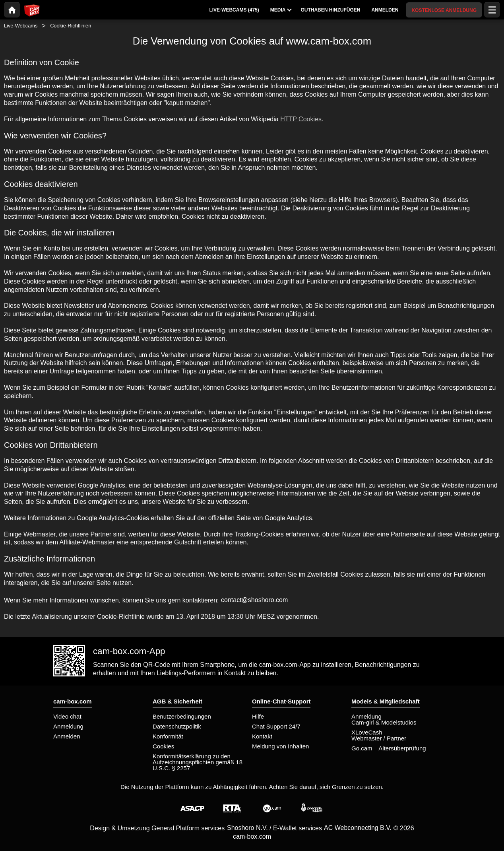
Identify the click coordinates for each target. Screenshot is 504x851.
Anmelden (67, 736)
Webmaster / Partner (379, 738)
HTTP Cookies (301, 119)
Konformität (168, 736)
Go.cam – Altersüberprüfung (389, 748)
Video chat (67, 716)
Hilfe (258, 716)
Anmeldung (68, 726)
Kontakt (262, 736)
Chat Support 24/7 (276, 726)
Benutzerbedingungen (182, 716)
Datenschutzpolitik (177, 726)
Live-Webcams (21, 26)
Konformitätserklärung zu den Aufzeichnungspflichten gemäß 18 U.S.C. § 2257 (198, 762)
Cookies (163, 746)
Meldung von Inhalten (280, 746)
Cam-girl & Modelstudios (384, 722)
